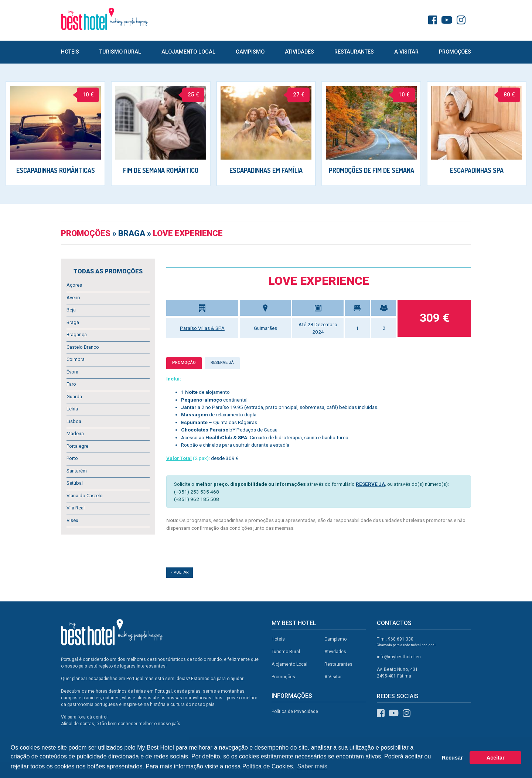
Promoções (455, 52)
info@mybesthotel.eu (399, 657)
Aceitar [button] (496, 758)
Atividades (299, 52)
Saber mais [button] (312, 766)
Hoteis (70, 52)
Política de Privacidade (295, 712)
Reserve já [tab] (222, 363)
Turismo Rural (120, 52)
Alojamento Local (188, 52)
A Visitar (406, 52)
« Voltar (180, 572)
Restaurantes (354, 52)
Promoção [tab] (184, 363)
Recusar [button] (452, 758)
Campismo (250, 52)
